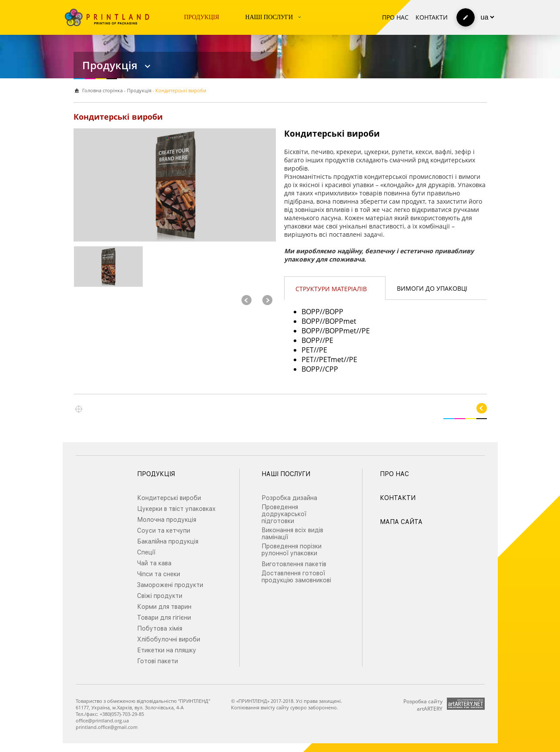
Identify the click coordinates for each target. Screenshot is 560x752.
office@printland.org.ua (102, 720)
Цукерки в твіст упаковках (176, 509)
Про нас (395, 17)
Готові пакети (158, 661)
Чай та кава (154, 563)
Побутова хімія (160, 628)
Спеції (146, 552)
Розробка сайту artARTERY (423, 705)
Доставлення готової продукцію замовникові (296, 577)
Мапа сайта (401, 522)
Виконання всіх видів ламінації (292, 534)
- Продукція (137, 90)
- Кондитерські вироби (179, 90)
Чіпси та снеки (159, 574)
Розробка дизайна (289, 498)
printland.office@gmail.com (107, 727)
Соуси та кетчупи (164, 530)
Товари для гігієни (164, 618)
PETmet (331, 359)
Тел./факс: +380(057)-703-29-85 (110, 714)
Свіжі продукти (160, 596)
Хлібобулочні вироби (169, 639)
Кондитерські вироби (169, 498)
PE (366, 331)
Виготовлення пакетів (294, 564)
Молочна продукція (167, 520)
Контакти (432, 17)
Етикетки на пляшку (167, 650)
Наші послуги (269, 17)
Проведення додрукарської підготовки (284, 514)
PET (308, 350)
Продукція (202, 17)
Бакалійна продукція (168, 541)
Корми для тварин (164, 607)
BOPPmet (341, 321)
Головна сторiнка (102, 90)
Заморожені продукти (170, 585)
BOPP (311, 312)
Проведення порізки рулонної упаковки (292, 550)
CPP (332, 369)
